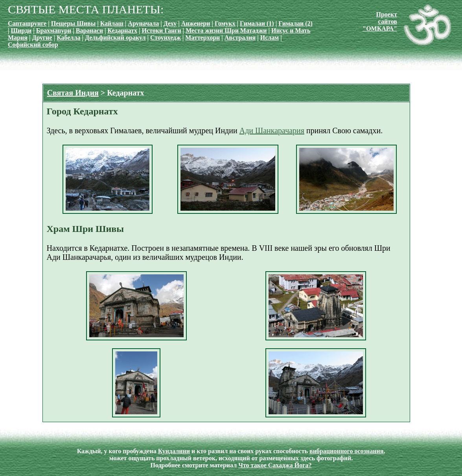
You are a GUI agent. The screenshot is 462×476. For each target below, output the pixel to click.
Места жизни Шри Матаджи (226, 30)
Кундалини (174, 451)
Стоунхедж (166, 38)
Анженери (196, 23)
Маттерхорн (202, 38)
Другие (42, 38)
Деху (170, 23)
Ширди (21, 30)
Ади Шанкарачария (272, 130)
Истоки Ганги (162, 30)
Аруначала (143, 23)
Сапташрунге (27, 23)
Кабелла (68, 38)
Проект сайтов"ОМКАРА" (380, 21)
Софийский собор (33, 45)
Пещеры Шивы (73, 23)
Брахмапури (54, 30)
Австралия (240, 38)
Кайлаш (112, 23)
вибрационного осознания (346, 451)
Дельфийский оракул (115, 38)
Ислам (270, 38)
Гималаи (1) (257, 23)
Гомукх (225, 23)
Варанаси (89, 30)
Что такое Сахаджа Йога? (275, 465)
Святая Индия (73, 93)
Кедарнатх (122, 30)
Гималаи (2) (295, 23)
